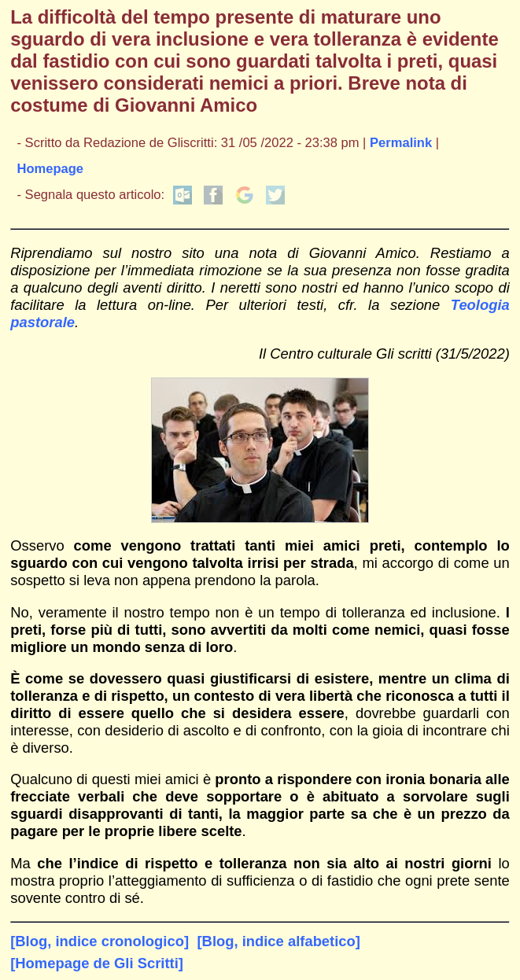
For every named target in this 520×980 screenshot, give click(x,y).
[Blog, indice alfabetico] (278, 941)
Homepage (50, 169)
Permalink (401, 143)
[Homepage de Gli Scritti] (97, 963)
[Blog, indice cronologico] (100, 941)
